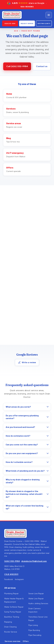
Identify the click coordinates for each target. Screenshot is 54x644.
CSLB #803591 (11, 574)
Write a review (27, 362)
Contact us (42, 66)
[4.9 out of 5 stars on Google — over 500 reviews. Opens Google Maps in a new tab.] (27, 5)
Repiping (8, 622)
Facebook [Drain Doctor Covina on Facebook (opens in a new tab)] (9, 579)
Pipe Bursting (34, 630)
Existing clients (44, 23)
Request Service (27, 23)
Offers (26, 641)
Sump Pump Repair (13, 612)
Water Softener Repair (14, 607)
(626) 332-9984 (10, 23)
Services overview (12, 641)
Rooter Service (11, 632)
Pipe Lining (33, 625)
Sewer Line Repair (36, 594)
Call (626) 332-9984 (17, 66)
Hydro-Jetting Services (38, 604)
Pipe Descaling (35, 635)
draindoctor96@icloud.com (34, 561)
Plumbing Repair (11, 594)
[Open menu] (49, 15)
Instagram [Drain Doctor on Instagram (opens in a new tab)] (19, 579)
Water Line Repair (36, 599)
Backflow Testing (12, 617)
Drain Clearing (10, 627)
